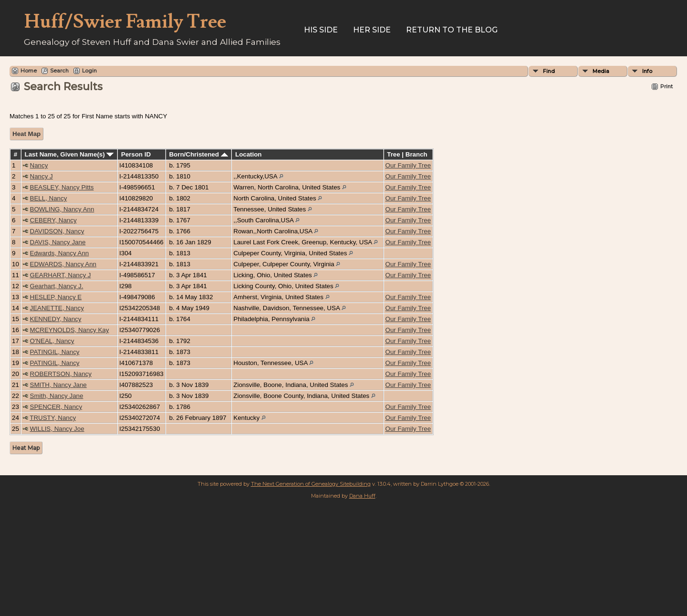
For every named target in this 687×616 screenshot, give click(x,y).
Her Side (372, 30)
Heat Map (26, 134)
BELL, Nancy (49, 198)
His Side (321, 30)
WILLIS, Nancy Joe (57, 429)
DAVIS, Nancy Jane (58, 242)
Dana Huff (362, 496)
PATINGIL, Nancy (55, 352)
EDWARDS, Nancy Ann (63, 264)
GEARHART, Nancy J (61, 275)
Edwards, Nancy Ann (60, 253)
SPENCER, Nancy (56, 407)
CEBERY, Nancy (53, 220)
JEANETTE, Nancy (57, 308)
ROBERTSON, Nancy (61, 374)
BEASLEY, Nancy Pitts (62, 187)
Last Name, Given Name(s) (69, 154)
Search (59, 71)
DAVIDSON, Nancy (57, 231)
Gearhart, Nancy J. (57, 286)
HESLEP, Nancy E (56, 297)
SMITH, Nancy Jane (58, 385)
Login (89, 71)
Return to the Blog (452, 30)
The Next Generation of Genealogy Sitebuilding (311, 484)
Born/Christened (198, 154)
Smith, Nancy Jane (57, 396)
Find (549, 71)
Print (666, 86)
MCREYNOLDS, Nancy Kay (70, 330)
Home (29, 71)
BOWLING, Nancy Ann (62, 209)
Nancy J (42, 176)
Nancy (39, 165)
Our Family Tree (408, 165)
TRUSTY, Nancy (53, 418)
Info (647, 71)
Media (601, 71)
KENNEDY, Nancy (56, 319)
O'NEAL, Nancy (52, 341)
